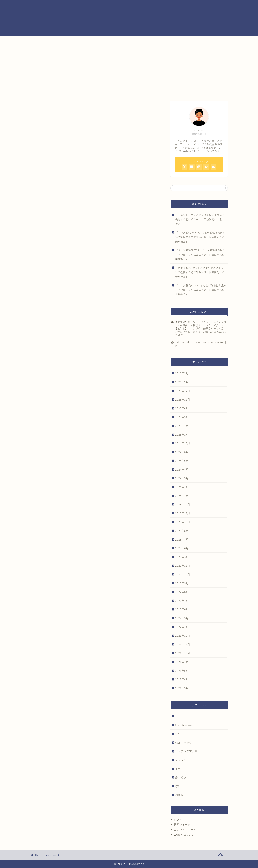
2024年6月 (182, 461)
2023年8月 (182, 531)
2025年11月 (183, 399)
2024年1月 (182, 496)
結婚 (214, 92)
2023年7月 (182, 539)
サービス (101, 92)
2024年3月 (182, 478)
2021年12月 (183, 635)
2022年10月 (183, 574)
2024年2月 (182, 487)
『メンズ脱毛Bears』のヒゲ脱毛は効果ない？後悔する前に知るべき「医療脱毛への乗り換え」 (200, 272)
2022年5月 (182, 618)
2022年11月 (183, 566)
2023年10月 (183, 522)
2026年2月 (182, 382)
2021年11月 (183, 644)
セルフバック (184, 742)
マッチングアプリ (186, 751)
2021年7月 (182, 662)
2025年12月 (183, 391)
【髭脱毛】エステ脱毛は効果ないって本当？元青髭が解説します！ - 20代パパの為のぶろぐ (201, 332)
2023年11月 (183, 513)
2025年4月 (182, 426)
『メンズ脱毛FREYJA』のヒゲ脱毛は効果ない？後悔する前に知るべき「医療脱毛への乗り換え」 (200, 254)
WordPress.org (184, 834)
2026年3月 (182, 373)
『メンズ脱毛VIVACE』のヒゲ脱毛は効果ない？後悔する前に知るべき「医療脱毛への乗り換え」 (200, 237)
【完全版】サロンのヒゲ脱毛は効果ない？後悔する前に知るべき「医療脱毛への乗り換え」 (200, 219)
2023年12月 (183, 504)
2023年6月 (182, 548)
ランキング (129, 92)
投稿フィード (182, 824)
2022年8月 (182, 592)
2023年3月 (182, 557)
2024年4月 (182, 469)
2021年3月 (182, 688)
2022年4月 (182, 627)
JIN (178, 716)
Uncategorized (185, 725)
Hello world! (182, 342)
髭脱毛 (179, 795)
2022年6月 (182, 609)
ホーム (44, 92)
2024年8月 (182, 452)
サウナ (179, 734)
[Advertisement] (129, 62)
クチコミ (157, 92)
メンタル (181, 760)
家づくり (181, 777)
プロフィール (73, 92)
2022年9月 (182, 583)
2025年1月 (182, 435)
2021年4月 (182, 679)
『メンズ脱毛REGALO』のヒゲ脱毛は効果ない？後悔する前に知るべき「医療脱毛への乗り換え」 (201, 290)
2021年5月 (182, 671)
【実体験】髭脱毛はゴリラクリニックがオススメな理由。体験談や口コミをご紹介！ (201, 324)
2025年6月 (182, 408)
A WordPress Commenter (209, 342)
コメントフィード (185, 829)
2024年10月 (183, 443)
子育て (179, 769)
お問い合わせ (185, 92)
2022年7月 (182, 601)
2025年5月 (182, 417)
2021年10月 (183, 653)
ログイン (179, 819)
